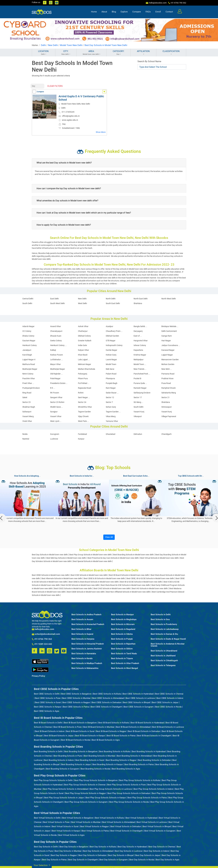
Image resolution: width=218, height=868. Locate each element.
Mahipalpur (139, 360)
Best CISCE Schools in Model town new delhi (73, 588)
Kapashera (138, 350)
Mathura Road (29, 364)
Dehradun (138, 434)
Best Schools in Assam (82, 619)
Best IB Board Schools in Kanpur (90, 736)
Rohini (81, 393)
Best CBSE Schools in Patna (76, 707)
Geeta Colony (56, 341)
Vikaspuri (138, 416)
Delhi (43, 45)
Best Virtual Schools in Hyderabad (141, 818)
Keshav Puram (57, 355)
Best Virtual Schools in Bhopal (157, 826)
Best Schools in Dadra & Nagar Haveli (168, 639)
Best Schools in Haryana (83, 639)
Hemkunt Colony (30, 345)
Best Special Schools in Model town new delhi (92, 561)
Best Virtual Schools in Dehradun (126, 826)
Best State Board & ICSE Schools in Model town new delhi (125, 585)
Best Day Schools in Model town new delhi (50, 555)
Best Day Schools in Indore (157, 851)
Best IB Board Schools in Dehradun (144, 731)
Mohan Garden (168, 364)
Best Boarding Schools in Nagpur (121, 760)
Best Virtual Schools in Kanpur (66, 831)
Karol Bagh (27, 355)
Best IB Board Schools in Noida (76, 740)
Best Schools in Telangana (163, 665)
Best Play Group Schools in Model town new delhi (90, 555)
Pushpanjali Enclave (31, 388)
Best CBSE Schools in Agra (47, 711)
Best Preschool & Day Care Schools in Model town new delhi (113, 558)
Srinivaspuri (166, 407)
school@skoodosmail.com (46, 634)
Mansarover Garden (170, 360)
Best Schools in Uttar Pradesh (125, 663)
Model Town (111, 364)
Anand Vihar (56, 326)
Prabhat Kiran (167, 378)
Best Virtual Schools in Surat (65, 826)
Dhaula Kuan (56, 336)
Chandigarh (166, 434)
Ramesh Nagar (140, 388)
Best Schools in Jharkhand (163, 656)
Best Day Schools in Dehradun (92, 855)
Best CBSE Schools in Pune (48, 698)
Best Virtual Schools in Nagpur (94, 826)
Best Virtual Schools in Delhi (47, 818)
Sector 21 (166, 397)
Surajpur (54, 412)
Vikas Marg (111, 416)
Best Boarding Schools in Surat (90, 760)
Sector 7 (109, 402)
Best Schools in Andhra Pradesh (86, 615)
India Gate (82, 345)
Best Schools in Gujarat (82, 634)
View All (109, 537)
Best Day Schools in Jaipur (148, 855)
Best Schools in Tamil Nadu (124, 654)
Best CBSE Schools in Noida (168, 707)
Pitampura (110, 378)
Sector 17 (138, 397)
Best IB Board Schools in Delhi (48, 723)
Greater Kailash (85, 341)
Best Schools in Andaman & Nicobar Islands (168, 645)
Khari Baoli (83, 355)
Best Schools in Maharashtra (85, 668)
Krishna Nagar (140, 355)
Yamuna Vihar (112, 421)
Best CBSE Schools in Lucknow (140, 698)
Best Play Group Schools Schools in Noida (129, 802)
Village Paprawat (169, 416)
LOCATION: (44, 53)
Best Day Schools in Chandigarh (83, 860)
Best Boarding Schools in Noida (95, 769)
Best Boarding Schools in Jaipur (76, 764)
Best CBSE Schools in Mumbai (76, 698)
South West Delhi (57, 303)
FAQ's (148, 12)
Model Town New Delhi (71, 45)
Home (94, 12)
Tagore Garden (84, 412)
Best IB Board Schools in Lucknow (168, 727)
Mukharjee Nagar (30, 369)
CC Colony (27, 331)
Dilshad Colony (84, 336)
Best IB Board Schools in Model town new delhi (129, 575)
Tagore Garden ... (113, 412)
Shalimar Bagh (29, 407)
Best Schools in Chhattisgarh (164, 661)
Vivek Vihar (27, 421)
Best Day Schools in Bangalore (74, 847)
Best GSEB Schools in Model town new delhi (86, 592)
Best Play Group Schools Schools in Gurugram (86, 802)
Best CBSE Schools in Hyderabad (138, 694)
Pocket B (137, 378)
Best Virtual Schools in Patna (95, 831)
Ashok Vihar (83, 326)
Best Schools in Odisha (122, 634)
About (104, 12)
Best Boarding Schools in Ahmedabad (134, 756)
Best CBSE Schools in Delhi (47, 694)
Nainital (26, 439)
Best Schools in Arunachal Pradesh (88, 624)
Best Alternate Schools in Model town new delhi (62, 578)
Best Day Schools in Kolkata (103, 847)
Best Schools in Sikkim (122, 649)
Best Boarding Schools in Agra (126, 769)
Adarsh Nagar (28, 326)
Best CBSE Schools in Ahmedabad (108, 698)
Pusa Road (166, 383)
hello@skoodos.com (158, 3)
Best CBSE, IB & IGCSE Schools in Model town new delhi (150, 578)
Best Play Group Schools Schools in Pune (126, 785)
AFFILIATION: (143, 53)
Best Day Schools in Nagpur (64, 855)
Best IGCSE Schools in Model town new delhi (80, 585)
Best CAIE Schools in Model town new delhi (112, 588)
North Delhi (111, 299)
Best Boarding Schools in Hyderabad (149, 752)
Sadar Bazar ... (112, 393)
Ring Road (27, 393)
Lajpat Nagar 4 (29, 360)
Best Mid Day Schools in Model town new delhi (66, 558)
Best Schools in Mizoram (123, 624)
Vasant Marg (28, 416)
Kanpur (81, 439)
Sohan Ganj (111, 407)
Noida (25, 434)
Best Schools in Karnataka (84, 654)
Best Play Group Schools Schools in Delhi (53, 780)
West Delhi (82, 303)
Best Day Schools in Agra (167, 860)
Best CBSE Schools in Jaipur (165, 702)
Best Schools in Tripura (122, 658)
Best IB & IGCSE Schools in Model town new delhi (141, 582)
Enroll (158, 12)
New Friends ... (140, 369)
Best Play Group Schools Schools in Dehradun (129, 793)
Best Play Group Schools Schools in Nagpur (86, 793)
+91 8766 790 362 (42, 639)
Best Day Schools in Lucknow (129, 851)
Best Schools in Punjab (122, 639)
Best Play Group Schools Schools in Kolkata (140, 780)
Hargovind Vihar (141, 341)
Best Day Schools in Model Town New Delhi (106, 45)
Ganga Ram (167, 336)
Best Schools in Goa (160, 619)
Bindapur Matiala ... (170, 326)
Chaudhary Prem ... (114, 331)
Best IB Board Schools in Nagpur (111, 731)
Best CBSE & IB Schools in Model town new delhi (104, 578)
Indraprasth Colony (114, 345)
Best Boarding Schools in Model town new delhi (133, 555)
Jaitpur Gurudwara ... (171, 345)
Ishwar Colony (140, 345)
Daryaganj (138, 331)
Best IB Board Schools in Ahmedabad (133, 727)
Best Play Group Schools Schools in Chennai (85, 785)
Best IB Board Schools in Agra (106, 740)
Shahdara (138, 303)
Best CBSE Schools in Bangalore (76, 694)
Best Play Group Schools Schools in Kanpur (106, 798)
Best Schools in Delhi (161, 615)
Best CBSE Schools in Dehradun (106, 702)
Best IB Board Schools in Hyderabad (147, 723)
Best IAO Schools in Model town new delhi (150, 588)
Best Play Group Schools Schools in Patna (147, 798)
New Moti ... (167, 369)
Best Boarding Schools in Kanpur (108, 764)
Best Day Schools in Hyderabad (132, 847)
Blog (114, 12)
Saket (25, 397)
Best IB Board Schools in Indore (50, 731)
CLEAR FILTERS (55, 86)
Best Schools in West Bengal (125, 668)
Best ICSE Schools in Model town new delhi (89, 575)
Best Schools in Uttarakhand (164, 651)
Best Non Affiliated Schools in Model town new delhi (128, 592)
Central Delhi (28, 299)
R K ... (53, 388)
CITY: (66, 53)
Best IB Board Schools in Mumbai (99, 727)
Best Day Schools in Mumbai (68, 851)
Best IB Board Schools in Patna (121, 736)
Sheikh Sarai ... (57, 407)
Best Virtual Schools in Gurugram (160, 831)
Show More (101, 132)
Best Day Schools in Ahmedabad (98, 851)
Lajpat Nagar (167, 355)
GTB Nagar (111, 341)
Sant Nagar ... (84, 397)
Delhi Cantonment (169, 331)
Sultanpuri (27, 412)
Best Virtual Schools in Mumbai (86, 822)
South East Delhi (113, 303)
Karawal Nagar (168, 350)
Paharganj (83, 374)
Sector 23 (26, 402)
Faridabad (82, 434)
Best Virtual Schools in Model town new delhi (159, 558)
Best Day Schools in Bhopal (121, 855)
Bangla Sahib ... (140, 326)
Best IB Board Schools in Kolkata (114, 723)
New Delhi (53, 45)
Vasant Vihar (56, 416)
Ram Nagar (111, 388)
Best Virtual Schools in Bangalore (78, 818)
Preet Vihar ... (28, 383)
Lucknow (54, 439)
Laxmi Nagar (111, 360)
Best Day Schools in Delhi (46, 847)
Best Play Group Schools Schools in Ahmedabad (66, 789)
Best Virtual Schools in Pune (56, 822)
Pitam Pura (83, 378)
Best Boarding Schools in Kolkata (115, 752)
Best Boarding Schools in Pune (68, 756)
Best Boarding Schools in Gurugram (62, 769)
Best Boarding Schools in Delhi (48, 752)
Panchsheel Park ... (142, 374)
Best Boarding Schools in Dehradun (154, 760)
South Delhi (27, 303)
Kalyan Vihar (83, 350)
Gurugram (55, 434)
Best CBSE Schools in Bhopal (137, 702)
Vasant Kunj (139, 412)
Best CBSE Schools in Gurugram (139, 707)
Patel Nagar (55, 378)
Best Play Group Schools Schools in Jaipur (64, 798)
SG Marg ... (138, 402)
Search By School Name (149, 61)
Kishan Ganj (111, 355)
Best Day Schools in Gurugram (114, 860)
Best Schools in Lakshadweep (165, 629)
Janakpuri (27, 350)
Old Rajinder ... (56, 374)
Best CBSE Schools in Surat (48, 702)
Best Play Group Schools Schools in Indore (153, 789)
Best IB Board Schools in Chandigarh (154, 736)
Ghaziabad (111, 434)
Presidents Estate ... (59, 383)
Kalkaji (53, 350)
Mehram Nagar (85, 364)
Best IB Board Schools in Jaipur (59, 736)
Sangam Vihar (56, 397)
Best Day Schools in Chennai (162, 847)
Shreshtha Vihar (85, 407)
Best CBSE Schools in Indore (170, 698)
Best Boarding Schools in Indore (59, 760)
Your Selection (42, 865)
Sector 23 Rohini (57, 402)
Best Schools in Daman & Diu (164, 634)
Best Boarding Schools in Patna (139, 764)
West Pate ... (83, 421)
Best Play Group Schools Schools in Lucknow (111, 789)
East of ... (138, 336)
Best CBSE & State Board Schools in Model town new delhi (94, 582)
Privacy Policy (38, 676)
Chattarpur (83, 331)
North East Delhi (141, 299)
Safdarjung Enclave (142, 393)
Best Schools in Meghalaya (124, 619)
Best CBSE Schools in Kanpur (48, 707)
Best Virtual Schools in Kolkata (109, 818)
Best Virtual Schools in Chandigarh (127, 831)
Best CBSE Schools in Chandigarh (106, 707)
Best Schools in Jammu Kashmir (87, 649)
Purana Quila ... (140, 383)
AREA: (91, 53)
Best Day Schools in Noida (142, 860)
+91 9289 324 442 (42, 644)
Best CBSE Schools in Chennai (169, 694)
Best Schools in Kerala (82, 658)
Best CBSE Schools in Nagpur (76, 702)
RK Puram (55, 393)
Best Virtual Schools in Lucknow (152, 822)
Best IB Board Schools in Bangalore (80, 723)
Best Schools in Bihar (81, 629)
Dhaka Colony (28, 336)
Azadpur (109, 326)
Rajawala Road (85, 388)
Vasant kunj (167, 412)
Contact (169, 12)
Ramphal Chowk (169, 388)
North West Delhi (169, 299)
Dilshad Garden (112, 336)
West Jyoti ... (56, 421)
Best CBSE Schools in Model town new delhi (50, 575)
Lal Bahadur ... (57, 360)
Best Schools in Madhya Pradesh (87, 663)
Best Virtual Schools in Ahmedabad (119, 822)
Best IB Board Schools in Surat (80, 731)
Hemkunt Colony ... (58, 345)
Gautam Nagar (29, 341)
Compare (137, 12)
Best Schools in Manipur (122, 615)
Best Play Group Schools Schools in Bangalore (96, 780)
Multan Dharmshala (87, 369)
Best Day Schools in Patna (54, 860)
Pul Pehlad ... (84, 383)
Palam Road (111, 374)
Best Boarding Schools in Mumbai (99, 756)
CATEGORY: (119, 53)
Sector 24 (82, 402)
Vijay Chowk (83, 416)
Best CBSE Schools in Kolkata (107, 694)
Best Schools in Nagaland (123, 629)
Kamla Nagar (112, 350)
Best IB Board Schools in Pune (68, 727)
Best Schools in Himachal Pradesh (88, 644)
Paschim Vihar (29, 378)
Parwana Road (168, 374)
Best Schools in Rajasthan (123, 644)
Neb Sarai (110, 369)
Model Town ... (140, 364)
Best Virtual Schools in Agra (71, 835)
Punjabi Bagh (112, 383)
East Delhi (54, 299)
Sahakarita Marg (169, 393)
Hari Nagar (166, 341)
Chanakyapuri (56, 331)
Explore (124, 12)
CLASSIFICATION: (171, 53)
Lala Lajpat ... (84, 360)
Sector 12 (110, 397)
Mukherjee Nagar (58, 369)
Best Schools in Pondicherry (164, 624)
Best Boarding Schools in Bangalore (81, 752)
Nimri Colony (28, 374)
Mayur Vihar (55, 364)
